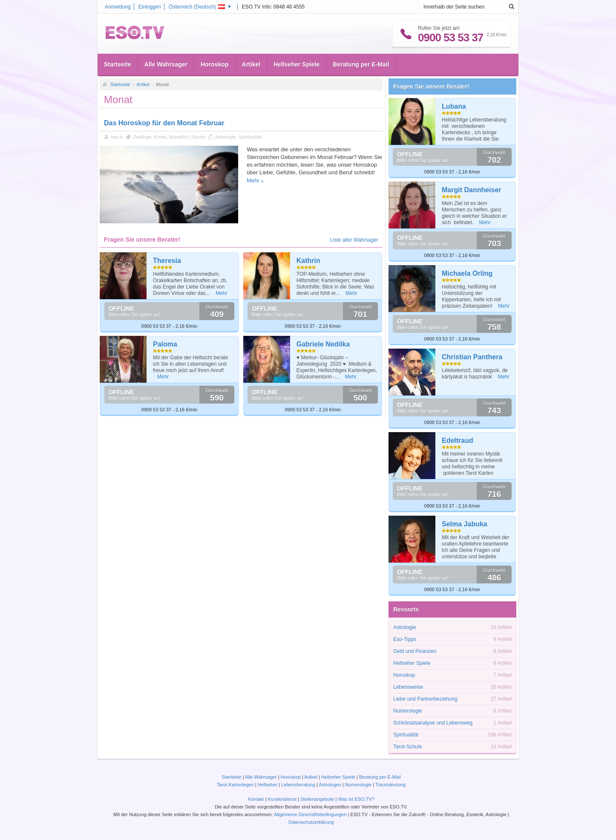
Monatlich (179, 137)
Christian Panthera (472, 357)
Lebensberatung (298, 785)
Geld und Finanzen (415, 651)
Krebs (160, 137)
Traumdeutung (390, 785)
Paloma (165, 344)
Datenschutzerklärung (311, 822)
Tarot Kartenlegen (235, 785)
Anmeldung (118, 7)
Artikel (251, 64)
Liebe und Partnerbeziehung (425, 699)
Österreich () (197, 7)
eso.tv (117, 137)
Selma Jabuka (465, 524)
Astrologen (330, 785)
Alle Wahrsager (166, 64)
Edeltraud (458, 440)
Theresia (167, 261)
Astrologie (226, 137)
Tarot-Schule (407, 747)
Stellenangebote (318, 799)
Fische (198, 137)
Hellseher (268, 785)
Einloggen (150, 7)
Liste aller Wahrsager (354, 240)
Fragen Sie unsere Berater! (431, 87)
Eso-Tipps (405, 639)
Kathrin (308, 261)
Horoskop (214, 64)
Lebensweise (408, 687)
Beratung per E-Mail (361, 64)
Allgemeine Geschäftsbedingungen (310, 814)
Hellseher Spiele (296, 64)
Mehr (253, 180)
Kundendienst (282, 799)
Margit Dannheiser (472, 190)
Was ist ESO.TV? (356, 799)
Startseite (118, 64)
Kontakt (256, 799)
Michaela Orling (467, 273)
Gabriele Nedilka (323, 344)
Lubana (454, 106)
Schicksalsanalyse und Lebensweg (433, 723)
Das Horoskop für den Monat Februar (164, 123)
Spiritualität (250, 137)
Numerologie (408, 711)
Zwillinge (142, 137)
